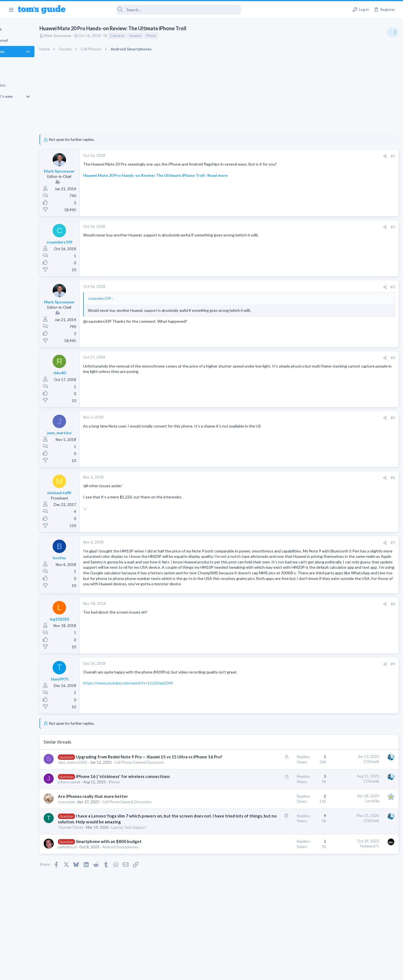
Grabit (338, 381)
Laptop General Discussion (345, 424)
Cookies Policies (181, 972)
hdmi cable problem (349, 435)
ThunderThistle (95, 867)
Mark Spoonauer (83, 36)
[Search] (157, 10)
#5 (302, 418)
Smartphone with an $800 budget (134, 881)
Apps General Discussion (344, 397)
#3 (302, 287)
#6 (302, 478)
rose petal (91, 835)
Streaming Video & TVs (342, 446)
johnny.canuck (94, 816)
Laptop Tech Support (154, 867)
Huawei (160, 36)
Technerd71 (279, 886)
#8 (302, 626)
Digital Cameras (337, 370)
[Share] (294, 156)
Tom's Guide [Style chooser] (358, 933)
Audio (328, 338)
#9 (302, 686)
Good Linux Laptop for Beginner (360, 408)
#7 (302, 543)
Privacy (216, 972)
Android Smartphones (145, 886)
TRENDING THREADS (332, 305)
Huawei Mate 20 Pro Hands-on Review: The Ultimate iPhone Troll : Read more (180, 175)
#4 (302, 358)
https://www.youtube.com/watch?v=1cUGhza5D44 (153, 705)
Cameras (142, 36)
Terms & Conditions (255, 972)
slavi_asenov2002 (98, 790)
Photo (176, 36)
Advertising (141, 972)
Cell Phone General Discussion (164, 790)
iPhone (139, 816)
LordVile (282, 835)
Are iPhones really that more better (118, 830)
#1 (302, 156)
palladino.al (92, 886)
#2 (302, 227)
